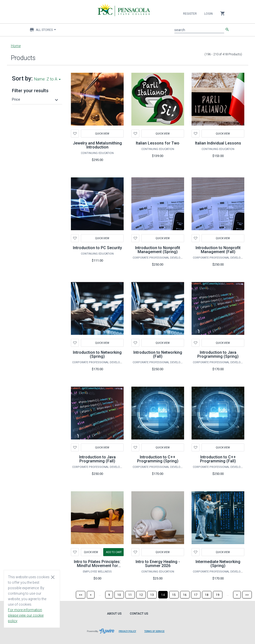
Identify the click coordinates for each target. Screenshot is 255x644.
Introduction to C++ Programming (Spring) (158, 459)
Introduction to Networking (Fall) (158, 354)
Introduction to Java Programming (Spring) (218, 354)
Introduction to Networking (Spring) (97, 354)
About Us (114, 614)
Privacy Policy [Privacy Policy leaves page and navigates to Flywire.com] (127, 631)
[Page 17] (196, 595)
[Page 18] (207, 595)
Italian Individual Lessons (218, 143)
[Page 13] (152, 595)
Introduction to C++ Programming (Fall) (218, 459)
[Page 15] (174, 595)
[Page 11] (130, 595)
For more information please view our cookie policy (26, 615)
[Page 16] (185, 595)
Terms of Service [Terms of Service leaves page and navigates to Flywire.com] (154, 631)
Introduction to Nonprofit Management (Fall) (218, 250)
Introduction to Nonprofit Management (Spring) (158, 250)
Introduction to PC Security (97, 248)
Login (208, 14)
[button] (36, 99)
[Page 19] (218, 595)
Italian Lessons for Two (158, 143)
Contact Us (139, 614)
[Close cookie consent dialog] (53, 577)
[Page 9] (109, 595)
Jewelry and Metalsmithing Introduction (97, 145)
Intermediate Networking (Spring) (218, 564)
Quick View (102, 133)
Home (16, 46)
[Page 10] (119, 595)
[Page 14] (163, 595)
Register (190, 14)
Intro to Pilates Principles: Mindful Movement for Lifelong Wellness (97, 566)
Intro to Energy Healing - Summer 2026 (158, 564)
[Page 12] (141, 595)
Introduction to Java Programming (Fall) (97, 459)
